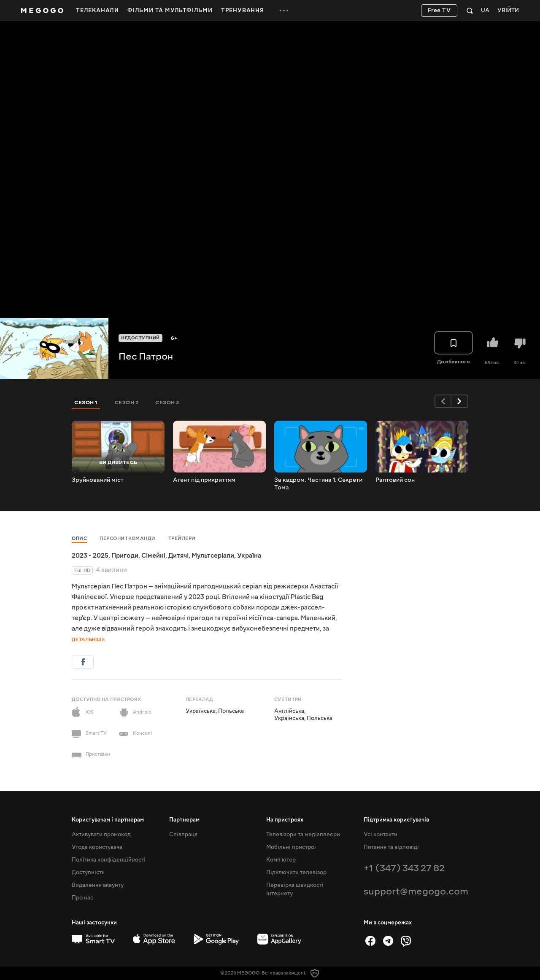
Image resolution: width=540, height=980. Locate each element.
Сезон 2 (127, 403)
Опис (79, 538)
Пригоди (125, 556)
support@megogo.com (416, 891)
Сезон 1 (86, 403)
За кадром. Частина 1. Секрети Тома (318, 484)
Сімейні (153, 556)
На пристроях (285, 820)
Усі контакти (381, 835)
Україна (249, 556)
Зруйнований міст (98, 480)
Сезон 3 (167, 403)
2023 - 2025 (90, 556)
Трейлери (182, 538)
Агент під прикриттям (204, 480)
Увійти (508, 11)
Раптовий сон (395, 480)
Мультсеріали (213, 556)
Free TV (439, 11)
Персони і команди (128, 538)
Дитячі (178, 556)
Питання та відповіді (391, 847)
